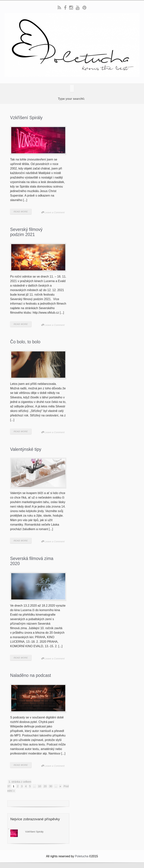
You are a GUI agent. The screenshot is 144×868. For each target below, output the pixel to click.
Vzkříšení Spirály (26, 118)
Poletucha (81, 856)
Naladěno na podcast (31, 675)
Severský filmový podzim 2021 (26, 232)
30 (51, 786)
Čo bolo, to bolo (25, 342)
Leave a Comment (55, 212)
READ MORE (21, 212)
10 (40, 786)
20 (45, 786)
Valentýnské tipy (26, 449)
